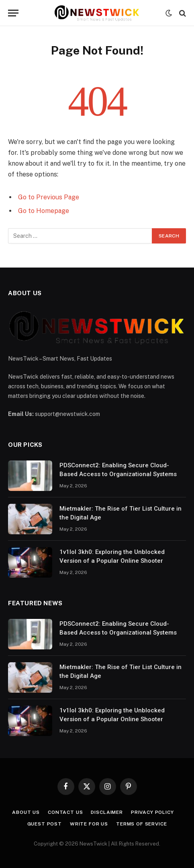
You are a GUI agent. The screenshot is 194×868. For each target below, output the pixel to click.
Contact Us (65, 812)
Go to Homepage (44, 211)
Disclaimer (107, 812)
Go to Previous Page (49, 197)
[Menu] (13, 13)
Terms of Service (141, 824)
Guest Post (45, 824)
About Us (26, 812)
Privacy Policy (152, 812)
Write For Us (89, 824)
